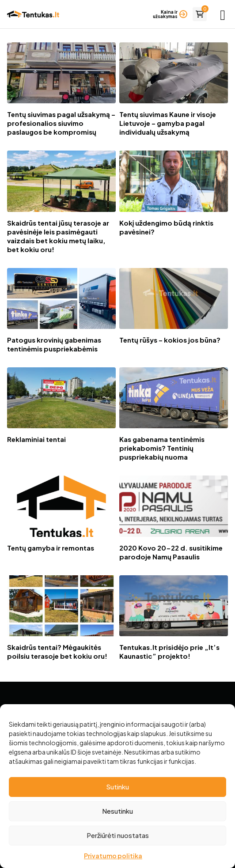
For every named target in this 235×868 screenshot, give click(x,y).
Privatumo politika (113, 856)
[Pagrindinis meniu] (223, 14)
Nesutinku (117, 811)
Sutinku (117, 787)
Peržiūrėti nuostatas (118, 835)
